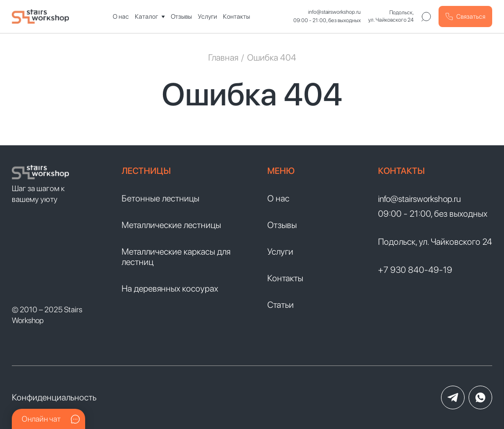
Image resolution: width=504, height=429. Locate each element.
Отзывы (181, 16)
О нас (121, 16)
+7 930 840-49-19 (415, 270)
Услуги (207, 16)
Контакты (236, 16)
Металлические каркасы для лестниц (176, 257)
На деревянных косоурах (170, 288)
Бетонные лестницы (160, 198)
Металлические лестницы (171, 225)
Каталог (146, 16)
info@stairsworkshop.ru (334, 12)
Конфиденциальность (54, 397)
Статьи (281, 305)
